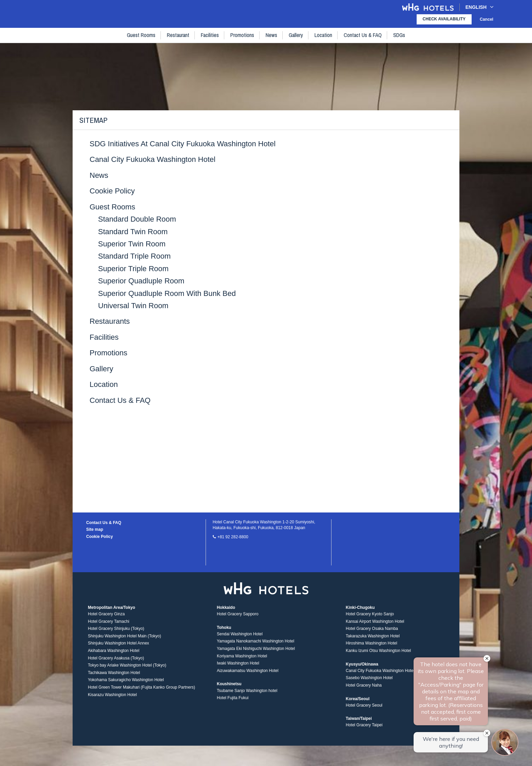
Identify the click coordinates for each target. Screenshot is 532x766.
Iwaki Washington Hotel (238, 665)
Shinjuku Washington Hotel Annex (118, 645)
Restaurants (110, 321)
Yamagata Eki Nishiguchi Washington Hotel (256, 651)
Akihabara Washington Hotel (114, 653)
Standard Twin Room (133, 232)
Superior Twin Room (132, 244)
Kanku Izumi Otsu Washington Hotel (378, 653)
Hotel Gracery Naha (364, 687)
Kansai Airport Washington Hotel (375, 623)
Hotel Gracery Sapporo (238, 616)
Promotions (243, 41)
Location (323, 41)
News (272, 41)
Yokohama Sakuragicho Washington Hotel (126, 682)
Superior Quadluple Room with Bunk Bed (167, 293)
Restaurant (178, 41)
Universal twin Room (133, 306)
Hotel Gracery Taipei (364, 727)
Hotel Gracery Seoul (364, 707)
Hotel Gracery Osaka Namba (372, 631)
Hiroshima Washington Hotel (372, 645)
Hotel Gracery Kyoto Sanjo (370, 616)
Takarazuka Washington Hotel (373, 638)
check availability (444, 19)
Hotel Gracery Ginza (106, 616)
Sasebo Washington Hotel (369, 680)
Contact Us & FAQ (363, 41)
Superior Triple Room (133, 269)
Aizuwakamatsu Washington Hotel (248, 673)
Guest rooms (141, 41)
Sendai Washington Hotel (240, 636)
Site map (95, 529)
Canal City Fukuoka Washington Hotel (153, 159)
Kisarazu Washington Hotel (112, 696)
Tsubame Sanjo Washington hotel (247, 692)
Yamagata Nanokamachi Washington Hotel (255, 643)
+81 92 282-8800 (233, 537)
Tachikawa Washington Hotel (114, 675)
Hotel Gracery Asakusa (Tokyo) (116, 660)
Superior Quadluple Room (141, 281)
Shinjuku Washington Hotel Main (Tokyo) (125, 638)
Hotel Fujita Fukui (233, 700)
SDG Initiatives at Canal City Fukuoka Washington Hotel (183, 144)
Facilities (210, 41)
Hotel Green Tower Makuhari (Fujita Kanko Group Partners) (141, 689)
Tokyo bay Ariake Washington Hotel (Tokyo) (127, 667)
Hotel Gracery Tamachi (109, 623)
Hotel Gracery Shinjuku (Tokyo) (116, 631)
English (480, 7)
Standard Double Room (137, 219)
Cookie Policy (112, 191)
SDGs (399, 41)
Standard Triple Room (134, 256)
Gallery (296, 41)
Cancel (487, 19)
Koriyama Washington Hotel (242, 658)
